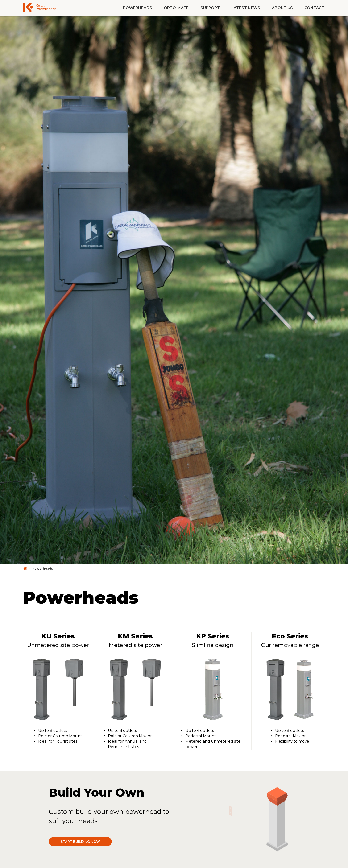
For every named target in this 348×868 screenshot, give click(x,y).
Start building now (80, 842)
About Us (282, 8)
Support (210, 8)
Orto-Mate (176, 8)
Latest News (246, 8)
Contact (314, 8)
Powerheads (138, 8)
